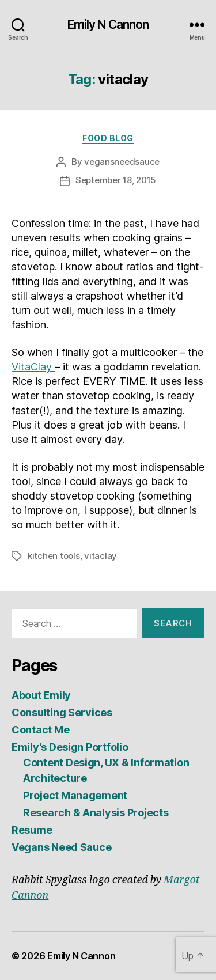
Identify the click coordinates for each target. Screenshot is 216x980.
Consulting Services (62, 712)
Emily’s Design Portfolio (70, 747)
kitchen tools (54, 556)
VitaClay (33, 367)
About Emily (41, 695)
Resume (32, 830)
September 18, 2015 (116, 180)
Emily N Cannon (108, 24)
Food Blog (108, 138)
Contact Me (40, 730)
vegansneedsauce (122, 162)
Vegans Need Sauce (61, 847)
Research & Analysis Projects (96, 813)
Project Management (75, 795)
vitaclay (101, 556)
